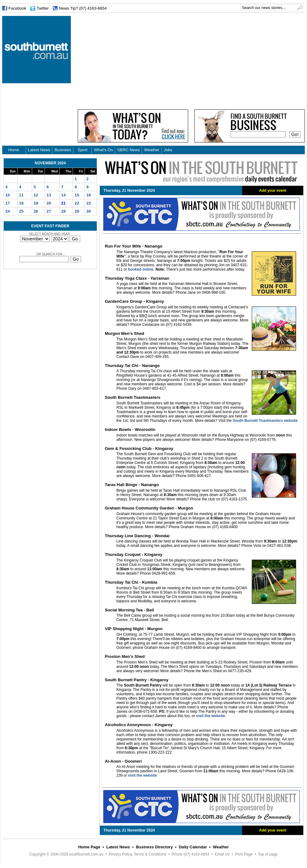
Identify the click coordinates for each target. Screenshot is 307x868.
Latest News (39, 150)
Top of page (268, 854)
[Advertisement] (163, 60)
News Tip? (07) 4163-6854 (83, 8)
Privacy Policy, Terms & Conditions (138, 854)
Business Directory (154, 847)
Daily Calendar (193, 847)
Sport (83, 150)
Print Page (244, 854)
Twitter (42, 8)
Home (14, 150)
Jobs (168, 150)
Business (63, 150)
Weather (152, 150)
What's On (103, 150)
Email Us (222, 854)
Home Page (89, 847)
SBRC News (129, 150)
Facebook (17, 8)
